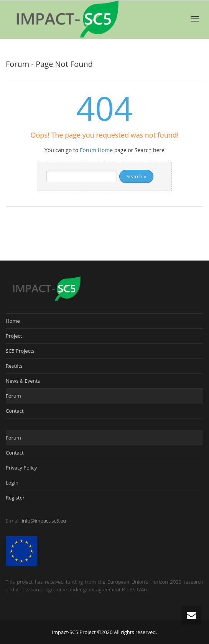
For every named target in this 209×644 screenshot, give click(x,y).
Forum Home (96, 150)
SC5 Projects (20, 351)
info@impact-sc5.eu (44, 521)
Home (13, 321)
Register (15, 498)
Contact (15, 411)
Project (14, 336)
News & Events (23, 381)
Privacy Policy (21, 468)
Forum (13, 396)
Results (14, 366)
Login (12, 483)
